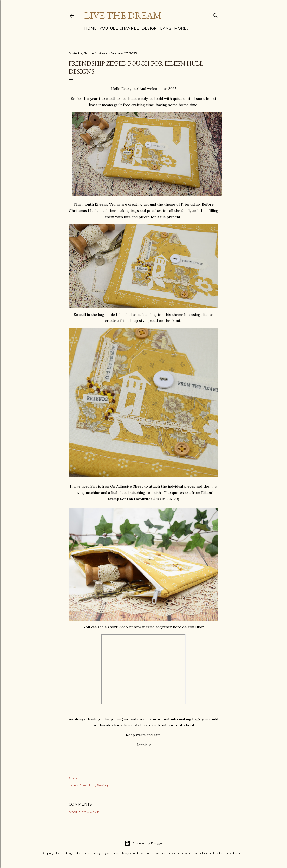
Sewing (102, 785)
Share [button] (73, 778)
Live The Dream (123, 15)
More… (181, 28)
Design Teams (156, 28)
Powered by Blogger (143, 843)
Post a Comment (84, 812)
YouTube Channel (119, 28)
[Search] (215, 14)
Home (90, 28)
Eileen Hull (87, 785)
